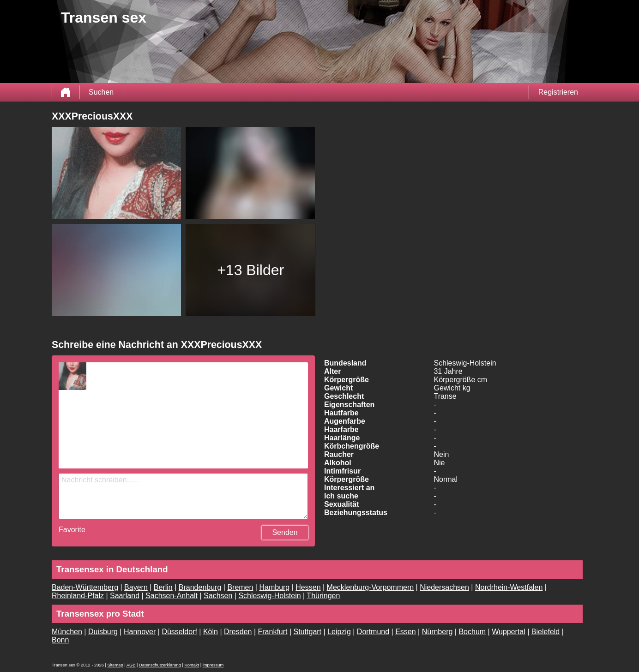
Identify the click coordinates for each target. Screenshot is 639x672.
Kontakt (192, 665)
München (67, 632)
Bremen (240, 587)
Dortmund (373, 632)
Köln (211, 632)
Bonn (60, 640)
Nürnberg (437, 632)
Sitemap (115, 665)
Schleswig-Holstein (269, 596)
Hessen (308, 587)
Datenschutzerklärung (160, 665)
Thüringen (323, 596)
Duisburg (103, 632)
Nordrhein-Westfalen (509, 587)
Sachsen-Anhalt (172, 596)
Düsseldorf (179, 632)
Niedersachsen (444, 587)
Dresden (238, 632)
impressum (213, 665)
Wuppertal (509, 632)
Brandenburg (200, 587)
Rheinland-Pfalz (78, 596)
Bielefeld (546, 632)
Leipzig (339, 632)
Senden (285, 532)
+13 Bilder (250, 270)
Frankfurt (273, 632)
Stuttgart (307, 632)
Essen (405, 632)
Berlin (163, 587)
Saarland (125, 596)
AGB (131, 665)
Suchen (101, 92)
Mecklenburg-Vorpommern (371, 587)
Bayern (136, 587)
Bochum (472, 632)
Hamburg (274, 587)
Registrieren (558, 92)
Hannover (140, 632)
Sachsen (218, 596)
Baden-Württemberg (85, 587)
